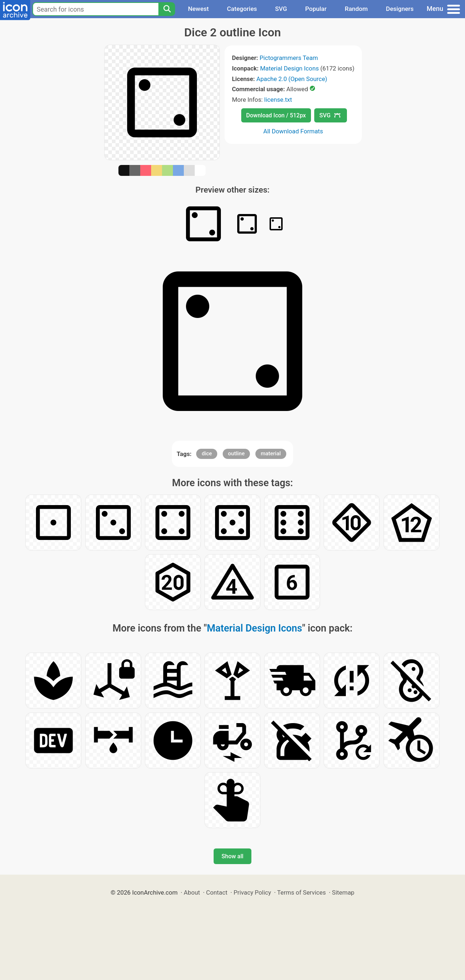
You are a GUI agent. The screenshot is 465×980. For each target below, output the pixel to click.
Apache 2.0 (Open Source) (292, 79)
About (192, 892)
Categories (242, 9)
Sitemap (343, 892)
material (271, 453)
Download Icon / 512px (276, 115)
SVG (281, 9)
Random (356, 9)
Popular (316, 9)
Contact (217, 892)
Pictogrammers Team (289, 58)
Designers (400, 9)
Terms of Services (302, 892)
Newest (198, 9)
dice (207, 453)
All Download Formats (293, 131)
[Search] (167, 9)
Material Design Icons (290, 68)
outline (236, 453)
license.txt (278, 100)
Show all (232, 856)
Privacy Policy (252, 892)
